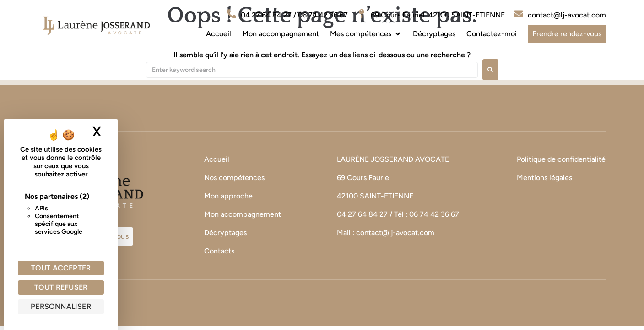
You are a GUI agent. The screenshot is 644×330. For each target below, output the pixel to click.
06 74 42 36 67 (435, 214)
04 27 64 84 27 (362, 214)
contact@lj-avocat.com (395, 233)
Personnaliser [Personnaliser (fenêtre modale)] (61, 306)
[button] (366, 34)
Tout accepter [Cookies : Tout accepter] (61, 268)
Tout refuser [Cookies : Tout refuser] (61, 287)
